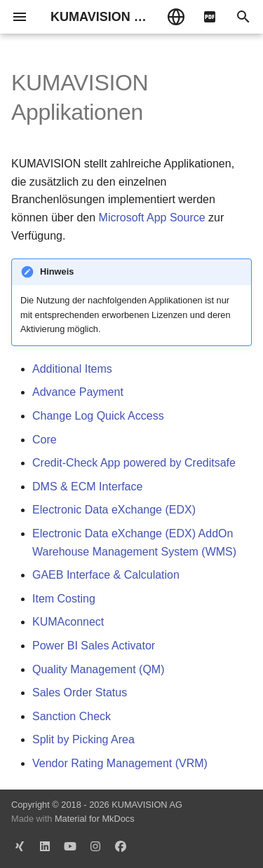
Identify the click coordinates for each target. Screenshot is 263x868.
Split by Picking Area (83, 739)
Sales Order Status (80, 693)
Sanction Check (72, 716)
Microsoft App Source (152, 218)
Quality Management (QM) (99, 669)
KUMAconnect (68, 622)
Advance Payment (78, 392)
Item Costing (64, 599)
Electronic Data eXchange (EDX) (114, 510)
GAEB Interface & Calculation (106, 575)
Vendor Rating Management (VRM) (120, 763)
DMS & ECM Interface (87, 487)
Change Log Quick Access (98, 416)
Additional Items (72, 369)
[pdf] (210, 17)
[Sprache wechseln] (176, 17)
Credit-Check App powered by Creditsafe (134, 463)
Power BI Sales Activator (94, 646)
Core (45, 440)
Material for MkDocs (95, 819)
